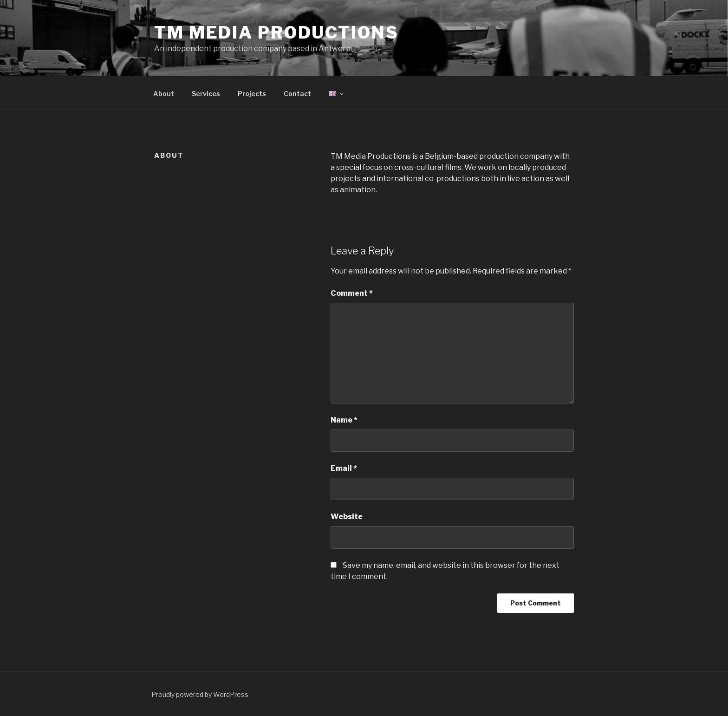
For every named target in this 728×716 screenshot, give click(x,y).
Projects (252, 94)
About (164, 94)
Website (347, 517)
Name (344, 420)
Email (344, 468)
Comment (352, 293)
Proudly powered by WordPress (200, 694)
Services (206, 94)
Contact (297, 94)
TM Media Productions (276, 33)
